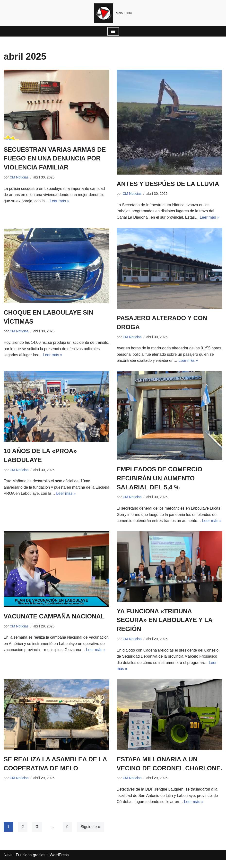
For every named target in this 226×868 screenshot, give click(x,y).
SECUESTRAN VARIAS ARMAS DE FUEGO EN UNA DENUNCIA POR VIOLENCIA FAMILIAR (56, 158)
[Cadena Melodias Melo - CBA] (113, 13)
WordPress (59, 863)
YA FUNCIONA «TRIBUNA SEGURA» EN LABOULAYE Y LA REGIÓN (165, 620)
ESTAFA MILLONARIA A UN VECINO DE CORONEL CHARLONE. (158, 767)
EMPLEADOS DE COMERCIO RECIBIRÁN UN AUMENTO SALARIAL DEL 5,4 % (160, 478)
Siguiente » (90, 835)
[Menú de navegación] (113, 31)
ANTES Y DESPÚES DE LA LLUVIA (169, 184)
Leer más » (60, 201)
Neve (8, 863)
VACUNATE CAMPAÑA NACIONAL (55, 616)
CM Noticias (19, 177)
